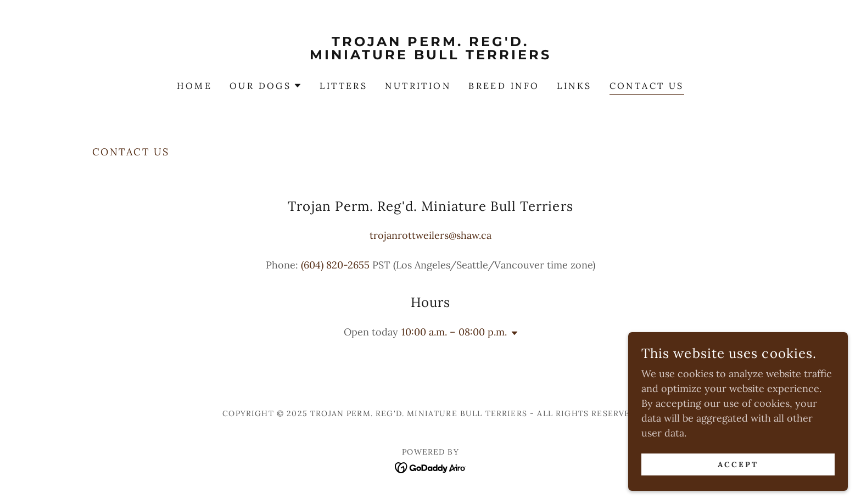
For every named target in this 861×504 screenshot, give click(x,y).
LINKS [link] (574, 86)
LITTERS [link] (343, 86)
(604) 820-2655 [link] (335, 265)
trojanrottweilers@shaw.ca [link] (431, 235)
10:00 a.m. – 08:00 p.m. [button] (454, 332)
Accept (738, 487)
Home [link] (194, 86)
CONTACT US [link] (647, 86)
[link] (431, 56)
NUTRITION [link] (418, 86)
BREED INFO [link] (504, 86)
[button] (266, 86)
